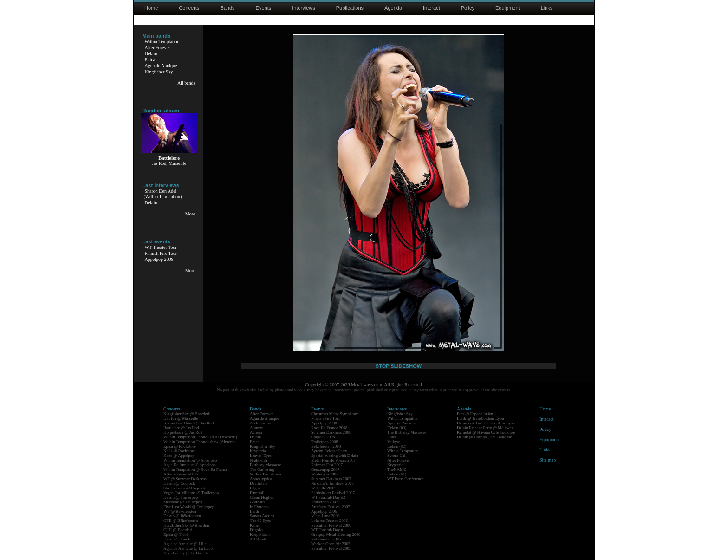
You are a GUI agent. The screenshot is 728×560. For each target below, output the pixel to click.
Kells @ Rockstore (179, 451)
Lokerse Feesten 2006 (329, 521)
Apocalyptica (261, 479)
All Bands (258, 539)
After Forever (158, 48)
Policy (468, 8)
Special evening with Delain (335, 456)
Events (264, 8)
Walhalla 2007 (323, 488)
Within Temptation (162, 42)
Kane (254, 525)
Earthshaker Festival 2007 (333, 493)
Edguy (255, 488)
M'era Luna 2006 (325, 516)
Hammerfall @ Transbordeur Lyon (486, 423)
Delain (151, 54)
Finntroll (257, 493)
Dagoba (256, 530)
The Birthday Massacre (407, 432)
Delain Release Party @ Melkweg (485, 428)
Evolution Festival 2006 (331, 525)
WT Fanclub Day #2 (328, 497)
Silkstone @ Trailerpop (183, 502)
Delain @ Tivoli (177, 539)
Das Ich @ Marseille (181, 418)
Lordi (254, 511)
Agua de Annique (161, 66)
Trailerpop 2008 (325, 442)
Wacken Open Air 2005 (331, 544)
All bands (186, 83)
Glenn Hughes (262, 497)
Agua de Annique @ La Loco (188, 548)
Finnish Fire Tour (161, 253)
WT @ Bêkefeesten (180, 511)
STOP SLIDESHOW (399, 366)
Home (151, 8)
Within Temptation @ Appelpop (190, 460)
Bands (227, 8)
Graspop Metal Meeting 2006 (336, 534)
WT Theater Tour (161, 247)
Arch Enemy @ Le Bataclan (187, 553)
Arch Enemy (260, 423)
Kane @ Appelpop (179, 456)
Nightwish (259, 460)
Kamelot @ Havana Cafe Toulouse (486, 432)
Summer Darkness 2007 (331, 479)
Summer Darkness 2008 (331, 432)
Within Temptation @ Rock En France (195, 469)
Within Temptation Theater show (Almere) (199, 442)
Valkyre (394, 442)
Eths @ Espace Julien (475, 414)
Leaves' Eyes (261, 456)
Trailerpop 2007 (325, 502)
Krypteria (258, 451)
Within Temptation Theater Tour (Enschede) (200, 437)
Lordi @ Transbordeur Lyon (481, 418)
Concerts (189, 8)
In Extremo (259, 507)
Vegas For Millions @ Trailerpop (191, 493)
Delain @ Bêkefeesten (182, 516)
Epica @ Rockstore (180, 446)
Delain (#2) (397, 446)
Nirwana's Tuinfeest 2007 (332, 483)
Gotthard (257, 502)
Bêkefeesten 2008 (326, 446)
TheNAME (397, 469)
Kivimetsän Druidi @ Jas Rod (188, 423)
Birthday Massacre (266, 465)
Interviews (304, 8)
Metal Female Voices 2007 (333, 460)
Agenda (393, 8)
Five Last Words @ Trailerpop (189, 507)
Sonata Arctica (262, 516)
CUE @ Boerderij (179, 530)
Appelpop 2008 (159, 259)
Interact (432, 8)
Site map (548, 460)
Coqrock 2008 (323, 437)
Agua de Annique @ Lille (185, 544)
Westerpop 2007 (325, 474)
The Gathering (262, 469)
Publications (350, 8)
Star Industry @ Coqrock (185, 488)
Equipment (508, 8)
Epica (150, 60)
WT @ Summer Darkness (185, 479)
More (190, 214)
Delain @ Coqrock (179, 483)
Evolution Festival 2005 (331, 548)
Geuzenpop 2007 (325, 469)
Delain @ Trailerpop (181, 497)
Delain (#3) (397, 428)
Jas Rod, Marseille (169, 163)
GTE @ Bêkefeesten (181, 521)
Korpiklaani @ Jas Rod (183, 432)
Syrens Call (397, 456)
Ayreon (256, 432)
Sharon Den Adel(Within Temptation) (163, 194)
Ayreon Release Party (329, 451)
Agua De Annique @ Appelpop (190, 465)
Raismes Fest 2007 (327, 465)
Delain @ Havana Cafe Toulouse (484, 437)
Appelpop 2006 (324, 511)
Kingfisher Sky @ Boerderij (187, 414)
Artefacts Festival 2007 (331, 507)
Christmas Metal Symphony (335, 414)
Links (547, 8)
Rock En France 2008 (329, 428)
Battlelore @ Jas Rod (181, 428)
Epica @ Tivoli (176, 534)
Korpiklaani (260, 534)
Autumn (257, 428)
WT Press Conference (406, 479)
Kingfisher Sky (159, 72)
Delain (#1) (397, 474)
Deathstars (259, 483)
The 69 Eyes (260, 521)
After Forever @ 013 (181, 474)
